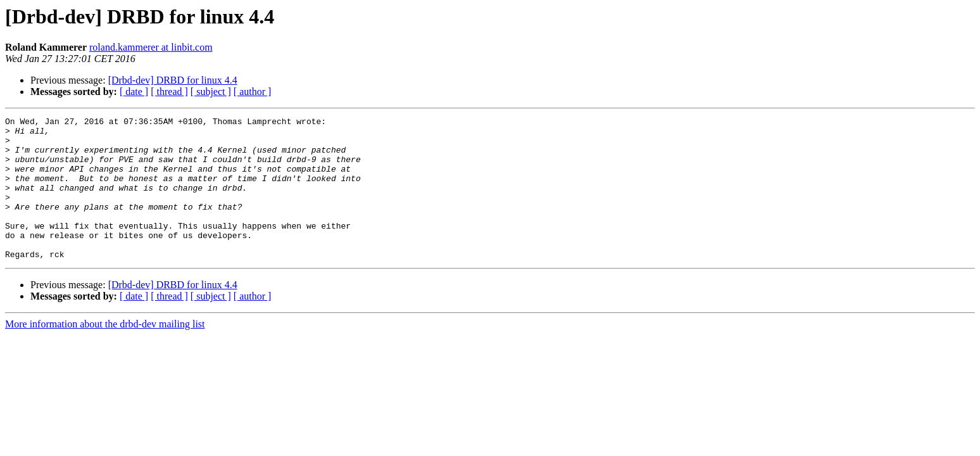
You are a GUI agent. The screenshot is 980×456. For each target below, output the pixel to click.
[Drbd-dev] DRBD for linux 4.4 (173, 80)
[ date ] (134, 92)
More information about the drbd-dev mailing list (105, 352)
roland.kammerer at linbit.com (151, 47)
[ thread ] (169, 92)
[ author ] (253, 92)
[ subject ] (211, 92)
